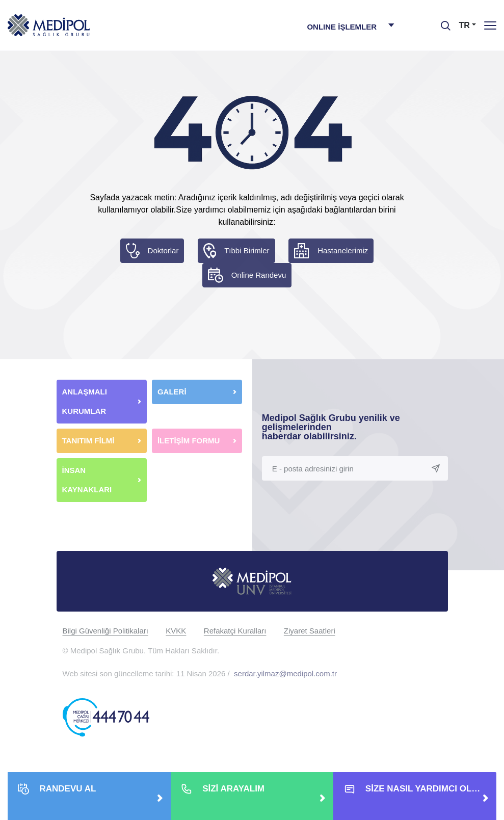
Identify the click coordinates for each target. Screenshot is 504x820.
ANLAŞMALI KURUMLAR (85, 401)
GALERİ (172, 392)
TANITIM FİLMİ (88, 441)
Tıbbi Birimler (247, 250)
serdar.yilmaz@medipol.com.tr (285, 673)
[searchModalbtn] (442, 22)
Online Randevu (259, 275)
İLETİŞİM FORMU (189, 441)
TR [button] (465, 25)
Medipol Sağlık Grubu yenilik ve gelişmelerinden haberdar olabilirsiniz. (331, 427)
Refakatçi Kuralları (235, 631)
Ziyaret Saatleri (310, 631)
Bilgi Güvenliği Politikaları (105, 631)
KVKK (176, 631)
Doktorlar (163, 250)
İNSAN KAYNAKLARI (88, 480)
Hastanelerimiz (343, 250)
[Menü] (490, 25)
